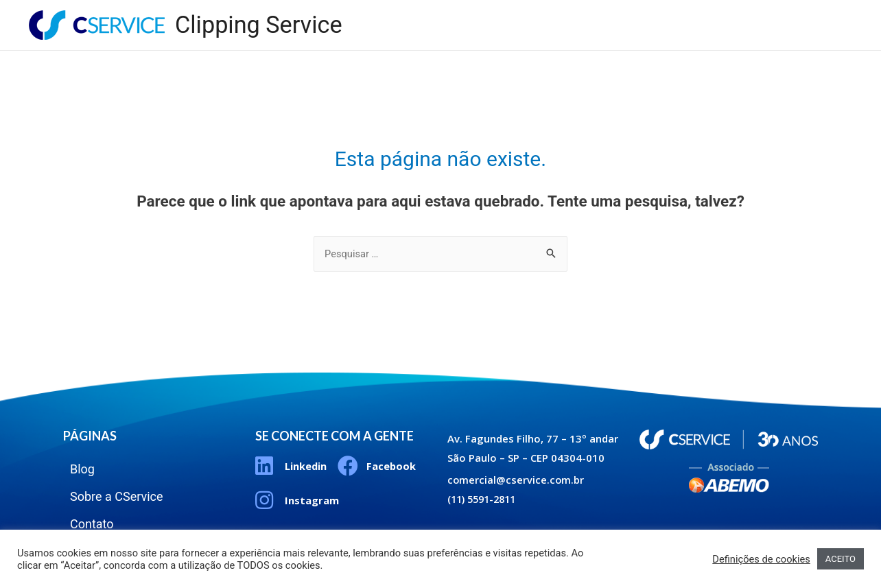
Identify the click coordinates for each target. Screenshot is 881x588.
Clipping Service (260, 25)
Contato (810, 13)
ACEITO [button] (841, 559)
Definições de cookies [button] (761, 559)
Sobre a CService (714, 13)
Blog (628, 13)
